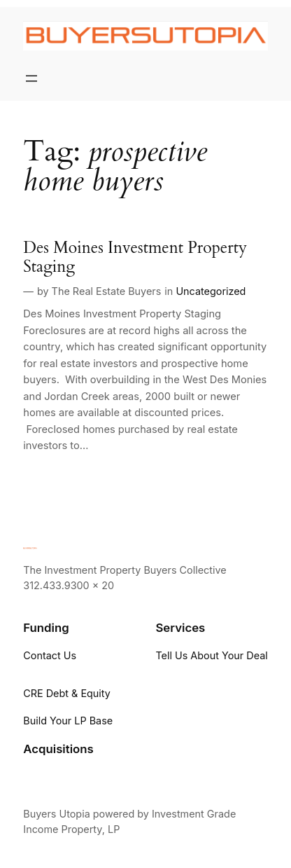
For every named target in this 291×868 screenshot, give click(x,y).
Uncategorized (211, 291)
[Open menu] (31, 78)
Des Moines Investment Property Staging (135, 257)
